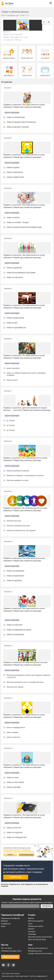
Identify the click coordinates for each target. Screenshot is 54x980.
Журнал (31, 918)
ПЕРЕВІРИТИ (47, 906)
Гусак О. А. (7, 32)
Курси (3, 926)
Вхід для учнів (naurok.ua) (38, 948)
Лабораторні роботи (36, 926)
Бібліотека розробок (36, 921)
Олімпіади (32, 934)
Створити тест (16, 877)
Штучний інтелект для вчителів (40, 937)
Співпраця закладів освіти (11, 951)
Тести (30, 924)
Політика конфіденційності (39, 976)
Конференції (6, 924)
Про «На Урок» (7, 948)
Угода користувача (8, 976)
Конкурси (32, 932)
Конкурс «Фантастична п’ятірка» (40, 953)
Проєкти (31, 929)
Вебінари (4, 921)
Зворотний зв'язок (10, 957)
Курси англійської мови (37, 939)
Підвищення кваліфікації (11, 918)
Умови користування (22, 976)
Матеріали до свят (35, 951)
